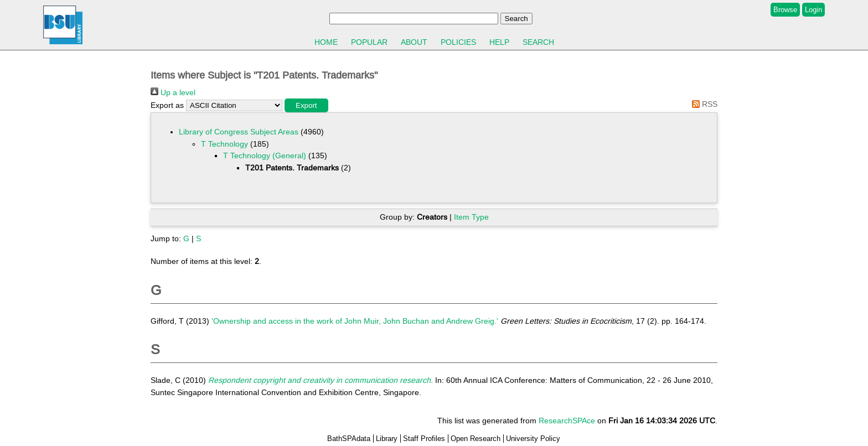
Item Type (471, 217)
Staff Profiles (424, 439)
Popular (369, 42)
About (414, 42)
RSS (703, 104)
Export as (167, 105)
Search (538, 42)
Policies (458, 42)
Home (326, 42)
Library (387, 439)
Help (499, 42)
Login (813, 10)
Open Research (476, 439)
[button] (306, 105)
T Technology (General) (265, 155)
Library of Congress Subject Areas (239, 132)
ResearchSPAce (567, 421)
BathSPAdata (349, 439)
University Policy (533, 439)
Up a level (173, 92)
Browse (785, 10)
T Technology (224, 144)
